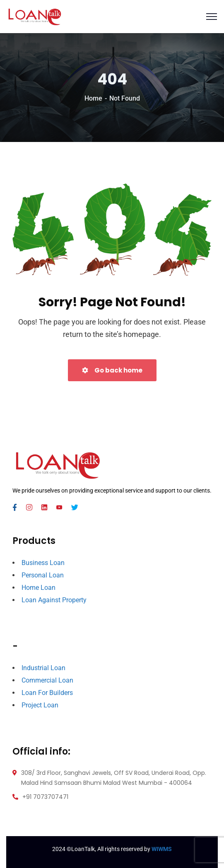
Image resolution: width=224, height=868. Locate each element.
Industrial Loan (43, 668)
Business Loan (43, 563)
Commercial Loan (47, 680)
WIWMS (162, 849)
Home (93, 98)
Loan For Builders (47, 693)
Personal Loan (43, 575)
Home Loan (39, 588)
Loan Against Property (54, 600)
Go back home (112, 370)
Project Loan (40, 705)
